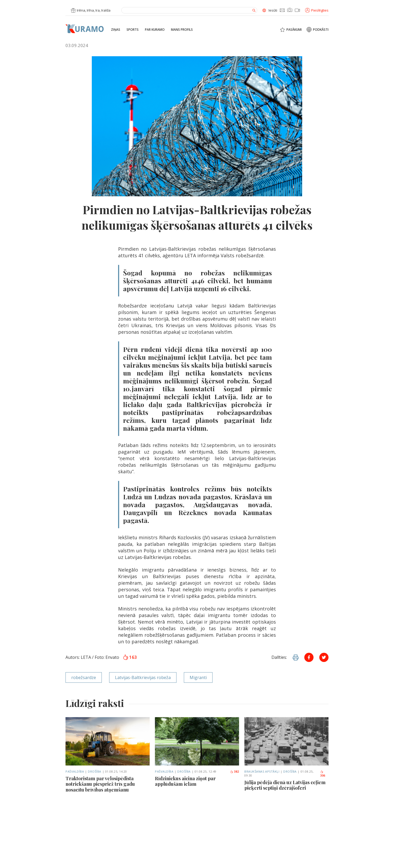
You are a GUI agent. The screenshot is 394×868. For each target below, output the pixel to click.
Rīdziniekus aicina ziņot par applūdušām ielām (185, 781)
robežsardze (84, 677)
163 (130, 657)
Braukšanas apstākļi (262, 771)
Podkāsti (321, 30)
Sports (133, 30)
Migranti (198, 677)
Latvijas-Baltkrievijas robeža (143, 677)
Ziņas (116, 30)
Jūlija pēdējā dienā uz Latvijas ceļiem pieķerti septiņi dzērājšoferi (285, 785)
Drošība (95, 771)
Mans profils (182, 30)
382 (234, 771)
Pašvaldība (75, 771)
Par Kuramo (155, 30)
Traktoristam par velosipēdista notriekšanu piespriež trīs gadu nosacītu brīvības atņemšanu (100, 784)
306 (323, 774)
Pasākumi (294, 30)
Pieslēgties (317, 10)
